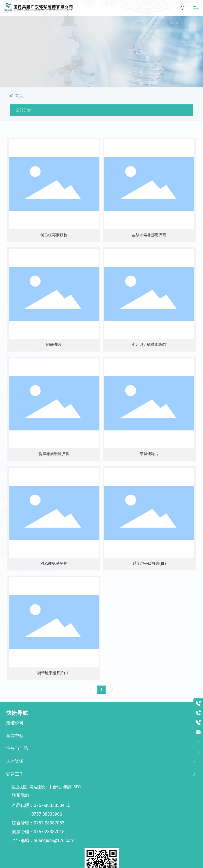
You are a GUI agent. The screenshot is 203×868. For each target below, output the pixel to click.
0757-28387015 (49, 832)
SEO (77, 787)
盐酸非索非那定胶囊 (149, 235)
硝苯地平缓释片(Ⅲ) (149, 563)
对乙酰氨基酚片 (54, 563)
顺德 (68, 787)
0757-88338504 (49, 805)
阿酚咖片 (54, 345)
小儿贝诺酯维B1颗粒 (149, 345)
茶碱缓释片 (149, 454)
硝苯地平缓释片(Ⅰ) (54, 673)
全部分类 (23, 110)
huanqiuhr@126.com (54, 840)
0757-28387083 (49, 823)
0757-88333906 (47, 814)
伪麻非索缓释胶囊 (54, 454)
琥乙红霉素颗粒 (54, 235)
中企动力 (56, 787)
